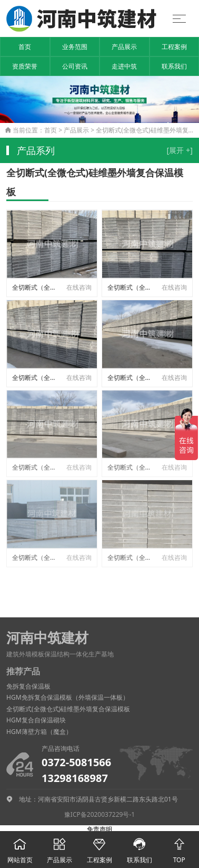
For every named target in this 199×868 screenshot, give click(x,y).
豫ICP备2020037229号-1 (100, 814)
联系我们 (174, 66)
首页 (25, 47)
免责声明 (100, 829)
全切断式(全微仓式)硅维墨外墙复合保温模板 (68, 709)
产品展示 (124, 47)
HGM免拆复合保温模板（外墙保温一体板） (68, 697)
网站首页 (20, 848)
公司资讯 (75, 66)
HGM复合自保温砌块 (36, 720)
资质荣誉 (25, 66)
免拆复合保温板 (28, 686)
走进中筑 (124, 66)
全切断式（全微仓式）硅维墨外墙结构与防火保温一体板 (36, 287)
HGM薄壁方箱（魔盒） (39, 732)
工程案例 (174, 47)
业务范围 (75, 47)
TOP (179, 848)
